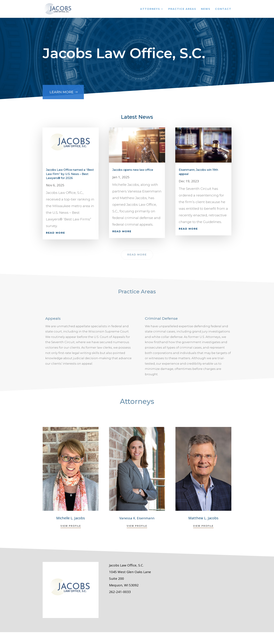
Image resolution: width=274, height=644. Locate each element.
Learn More (61, 90)
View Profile (71, 526)
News (206, 9)
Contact (223, 9)
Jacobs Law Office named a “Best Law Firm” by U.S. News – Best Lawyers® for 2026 (70, 174)
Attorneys (150, 9)
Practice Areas (182, 9)
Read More (137, 255)
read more (55, 233)
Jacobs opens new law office (133, 170)
